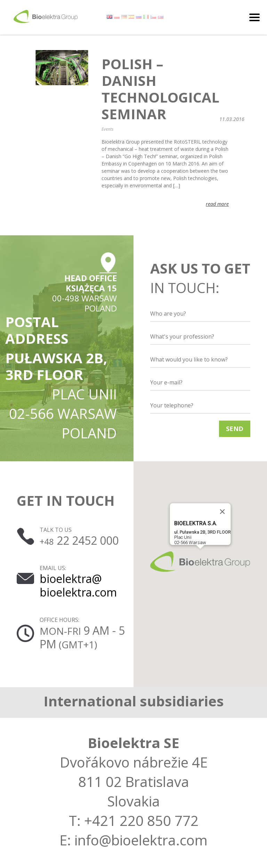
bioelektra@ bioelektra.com (78, 585)
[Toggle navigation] (254, 17)
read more (217, 204)
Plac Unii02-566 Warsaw (203, 533)
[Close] (222, 512)
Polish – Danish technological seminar (160, 89)
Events (107, 129)
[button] (200, 562)
